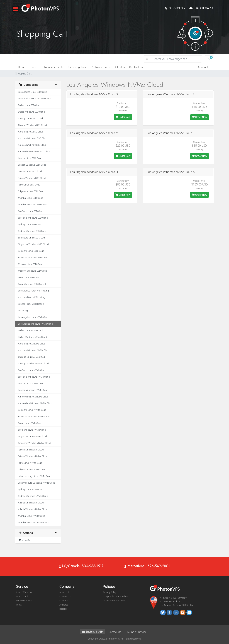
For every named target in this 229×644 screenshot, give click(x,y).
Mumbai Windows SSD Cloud (33, 205)
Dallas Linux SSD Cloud (30, 105)
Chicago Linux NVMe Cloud (31, 357)
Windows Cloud (24, 601)
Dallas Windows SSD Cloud (31, 112)
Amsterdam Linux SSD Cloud (32, 145)
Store (33, 67)
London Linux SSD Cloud (30, 158)
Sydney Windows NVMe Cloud (33, 496)
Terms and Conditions (114, 601)
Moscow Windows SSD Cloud (33, 271)
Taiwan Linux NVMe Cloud (31, 450)
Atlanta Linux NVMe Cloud (31, 503)
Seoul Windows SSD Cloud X (32, 284)
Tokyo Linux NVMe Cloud (30, 463)
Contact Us (136, 67)
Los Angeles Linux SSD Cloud (33, 92)
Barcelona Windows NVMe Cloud (34, 417)
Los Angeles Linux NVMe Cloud (34, 317)
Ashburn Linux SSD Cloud (31, 132)
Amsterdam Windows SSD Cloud (34, 152)
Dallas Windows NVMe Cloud (32, 337)
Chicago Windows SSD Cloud (32, 125)
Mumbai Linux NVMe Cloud (32, 516)
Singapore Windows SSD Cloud (33, 244)
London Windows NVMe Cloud (33, 390)
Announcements (54, 67)
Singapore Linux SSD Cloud (31, 238)
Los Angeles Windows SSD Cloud (35, 99)
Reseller (63, 609)
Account (203, 67)
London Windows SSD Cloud (32, 165)
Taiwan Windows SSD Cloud (32, 178)
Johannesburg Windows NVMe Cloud (37, 483)
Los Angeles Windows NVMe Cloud (36, 324)
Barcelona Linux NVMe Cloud (32, 410)
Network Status (101, 67)
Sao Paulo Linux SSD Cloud (31, 211)
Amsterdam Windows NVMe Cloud (35, 403)
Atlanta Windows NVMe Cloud (33, 509)
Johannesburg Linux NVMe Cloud (35, 476)
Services (177, 8)
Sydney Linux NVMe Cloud (31, 489)
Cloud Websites (24, 592)
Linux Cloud (22, 596)
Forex (19, 605)
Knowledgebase (78, 67)
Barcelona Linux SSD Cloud (31, 251)
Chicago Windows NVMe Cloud (33, 364)
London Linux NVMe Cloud (31, 383)
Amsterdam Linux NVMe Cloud (33, 397)
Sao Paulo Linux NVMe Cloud (32, 370)
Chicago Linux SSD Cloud (30, 118)
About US (64, 592)
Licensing (23, 311)
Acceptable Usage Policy (115, 596)
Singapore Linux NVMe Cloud (32, 436)
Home (22, 67)
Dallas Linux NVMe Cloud (31, 330)
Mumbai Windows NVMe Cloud (34, 523)
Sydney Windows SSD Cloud (32, 231)
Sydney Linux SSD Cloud (30, 224)
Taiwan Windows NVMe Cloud (33, 456)
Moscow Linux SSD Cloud (31, 264)
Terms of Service (137, 632)
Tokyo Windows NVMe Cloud (32, 470)
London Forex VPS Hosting (31, 304)
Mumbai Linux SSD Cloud (31, 198)
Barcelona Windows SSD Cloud (33, 258)
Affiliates (120, 67)
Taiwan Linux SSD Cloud (30, 171)
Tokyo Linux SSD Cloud (29, 185)
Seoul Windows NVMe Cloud (32, 430)
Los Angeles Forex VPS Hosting (33, 291)
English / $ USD (92, 632)
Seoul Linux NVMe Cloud (30, 423)
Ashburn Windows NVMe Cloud (34, 350)
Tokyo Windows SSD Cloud (31, 191)
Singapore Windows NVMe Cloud (34, 443)
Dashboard (204, 8)
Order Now (123, 117)
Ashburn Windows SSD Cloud (33, 138)
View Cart (25, 540)
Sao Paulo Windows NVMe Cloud (34, 377)
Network (64, 601)
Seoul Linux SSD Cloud (29, 277)
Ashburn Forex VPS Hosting (32, 297)
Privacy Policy (110, 592)
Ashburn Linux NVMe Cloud (32, 344)
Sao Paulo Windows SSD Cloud (33, 218)
